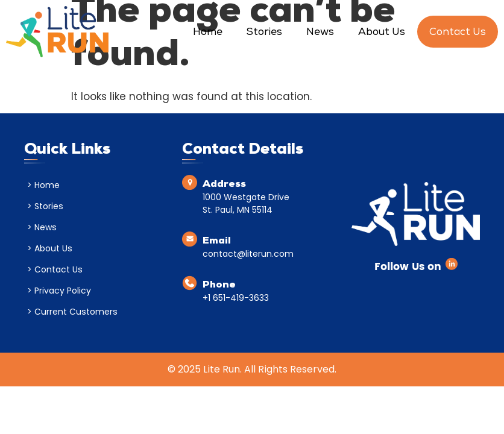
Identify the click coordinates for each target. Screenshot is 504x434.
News (320, 33)
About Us (382, 33)
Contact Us (458, 33)
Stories (264, 33)
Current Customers (76, 312)
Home (208, 33)
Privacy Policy (63, 291)
